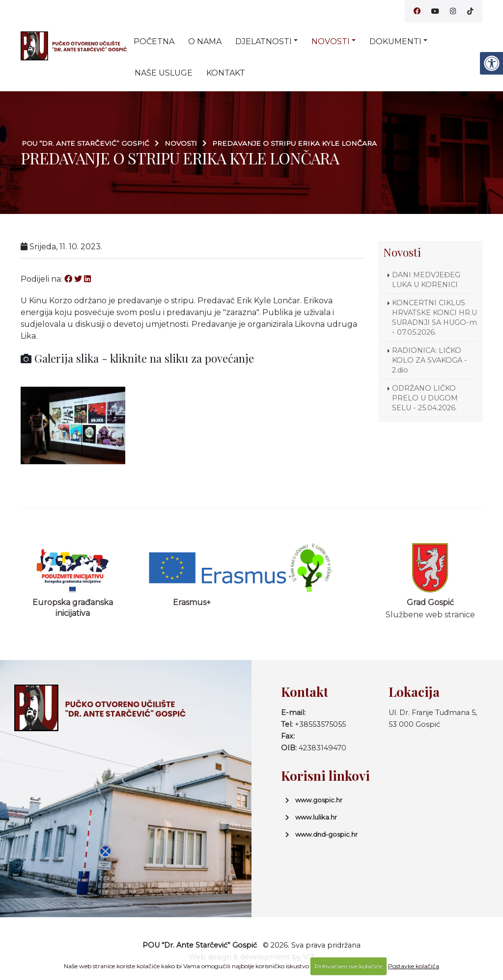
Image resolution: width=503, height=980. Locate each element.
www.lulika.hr (316, 817)
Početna (154, 41)
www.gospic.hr (319, 800)
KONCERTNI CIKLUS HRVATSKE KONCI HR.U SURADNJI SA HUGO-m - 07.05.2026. (434, 318)
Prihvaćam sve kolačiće (349, 966)
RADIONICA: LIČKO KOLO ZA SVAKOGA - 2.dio (430, 360)
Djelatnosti (264, 41)
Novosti (331, 41)
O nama (205, 41)
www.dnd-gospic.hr (326, 834)
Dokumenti (395, 41)
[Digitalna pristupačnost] (491, 63)
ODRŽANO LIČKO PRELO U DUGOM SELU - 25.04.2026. (425, 398)
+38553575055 (320, 724)
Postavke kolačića (414, 966)
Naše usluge (164, 73)
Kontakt (226, 73)
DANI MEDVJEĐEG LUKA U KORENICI (426, 280)
